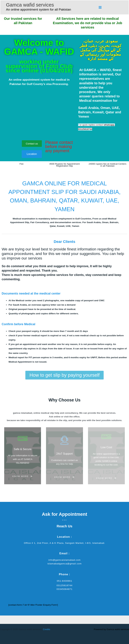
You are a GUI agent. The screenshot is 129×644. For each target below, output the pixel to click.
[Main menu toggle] (100, 7)
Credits (46, 629)
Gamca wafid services (30, 5)
